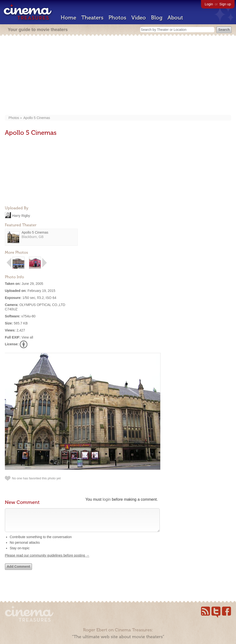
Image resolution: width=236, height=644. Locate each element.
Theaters (92, 18)
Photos (117, 18)
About (175, 18)
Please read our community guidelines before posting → (47, 560)
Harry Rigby (21, 215)
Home (68, 18)
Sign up (225, 4)
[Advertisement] (118, 76)
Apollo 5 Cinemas (37, 118)
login (107, 499)
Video (139, 18)
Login (209, 4)
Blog (157, 18)
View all (27, 337)
